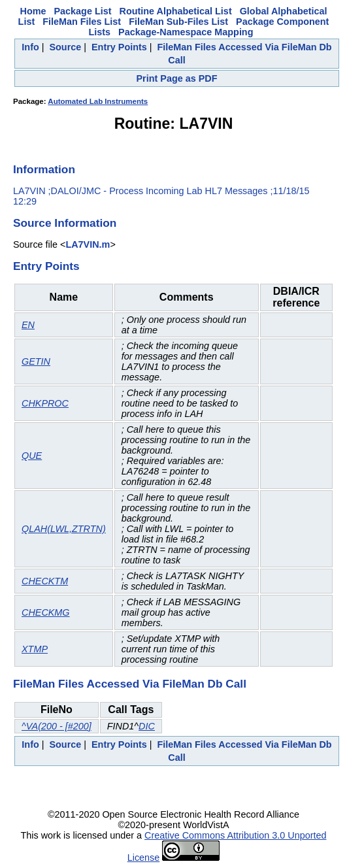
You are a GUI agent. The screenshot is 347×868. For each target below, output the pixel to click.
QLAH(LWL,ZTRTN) (64, 529)
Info (30, 47)
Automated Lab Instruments (98, 101)
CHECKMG (46, 612)
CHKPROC (45, 403)
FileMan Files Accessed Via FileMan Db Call (130, 684)
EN (28, 325)
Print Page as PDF (177, 78)
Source (65, 47)
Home (33, 11)
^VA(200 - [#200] (57, 726)
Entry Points (119, 47)
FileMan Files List (82, 22)
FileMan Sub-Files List (178, 22)
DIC (147, 726)
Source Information (65, 223)
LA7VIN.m (88, 244)
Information (44, 169)
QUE (32, 456)
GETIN (36, 361)
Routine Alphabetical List (176, 11)
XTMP (35, 649)
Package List (83, 11)
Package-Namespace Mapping (186, 32)
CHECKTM (45, 581)
